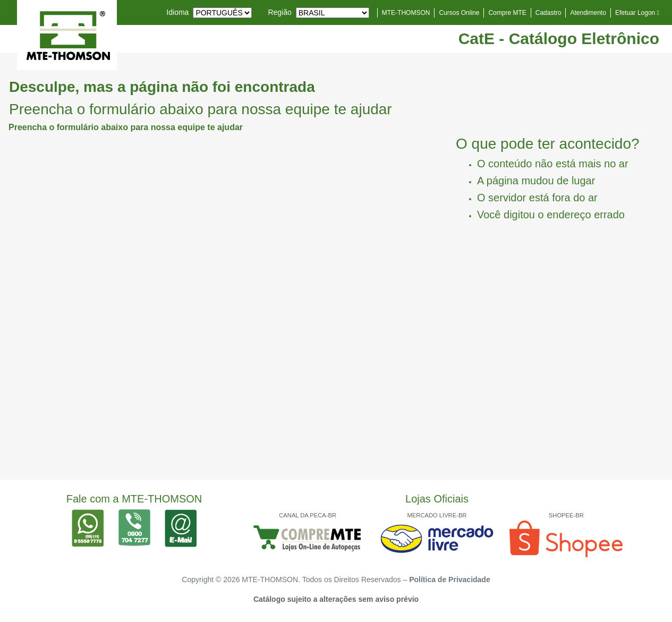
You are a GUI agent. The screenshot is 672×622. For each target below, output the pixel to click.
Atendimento (588, 13)
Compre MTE (507, 13)
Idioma (177, 12)
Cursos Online (459, 13)
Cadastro (548, 13)
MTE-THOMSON (406, 13)
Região (279, 12)
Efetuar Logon (637, 13)
